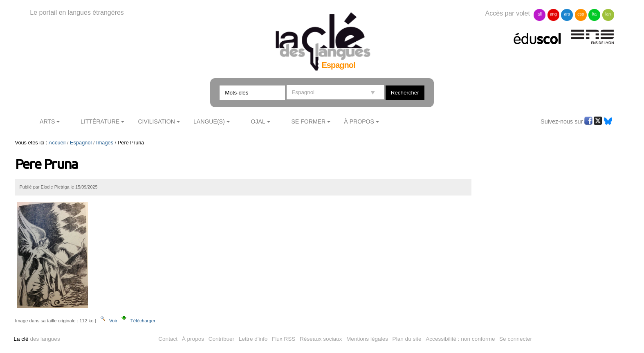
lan (608, 14)
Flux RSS (284, 339)
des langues (37, 339)
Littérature (100, 121)
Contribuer (221, 339)
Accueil (57, 143)
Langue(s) (209, 121)
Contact (168, 339)
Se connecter (516, 339)
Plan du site (407, 339)
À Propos (359, 121)
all (540, 14)
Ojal (258, 121)
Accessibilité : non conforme (460, 339)
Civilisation (156, 121)
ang (553, 14)
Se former (308, 121)
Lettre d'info (253, 339)
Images (105, 143)
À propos (193, 339)
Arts (47, 121)
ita (594, 14)
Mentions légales (367, 339)
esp (581, 14)
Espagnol (81, 143)
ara (567, 14)
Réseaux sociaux (321, 339)
